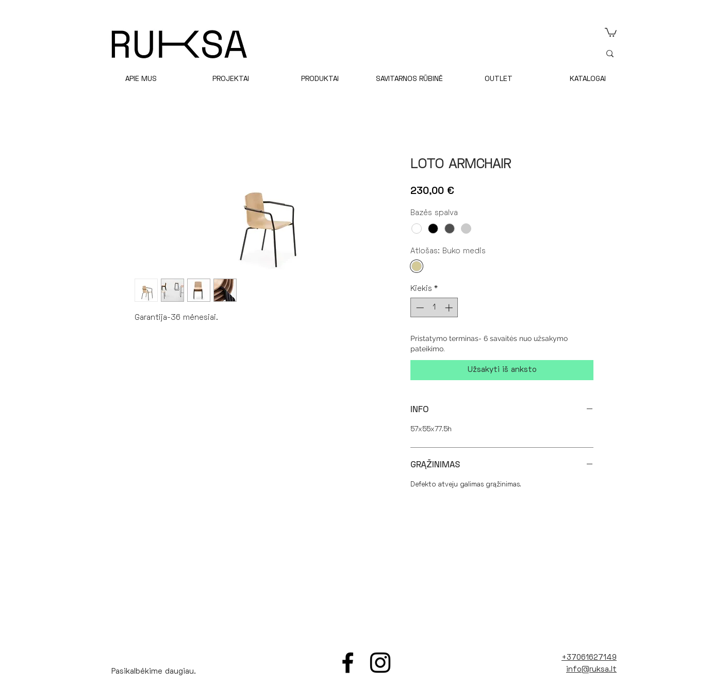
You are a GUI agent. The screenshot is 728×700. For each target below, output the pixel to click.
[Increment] (450, 308)
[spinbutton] (434, 308)
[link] (611, 32)
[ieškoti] (668, 53)
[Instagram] (380, 663)
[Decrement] (419, 308)
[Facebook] (348, 663)
